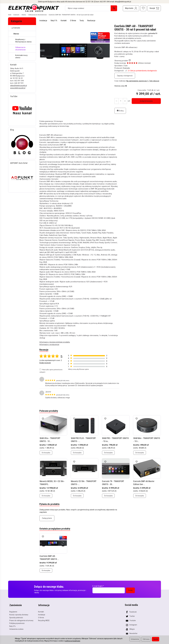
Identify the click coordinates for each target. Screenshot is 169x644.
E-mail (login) (98, 586)
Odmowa (146, 639)
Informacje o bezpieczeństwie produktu (55, 342)
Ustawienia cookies (16, 629)
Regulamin (13, 611)
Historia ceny (120, 86)
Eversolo (126, 68)
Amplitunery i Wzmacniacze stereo (23, 41)
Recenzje (44, 350)
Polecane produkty (49, 411)
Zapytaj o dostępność (125, 76)
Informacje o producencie (49, 345)
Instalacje (43, 20)
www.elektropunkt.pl (18, 88)
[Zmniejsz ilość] (125, 101)
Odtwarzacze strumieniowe (20, 49)
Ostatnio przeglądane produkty (55, 529)
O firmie (73, 20)
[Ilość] (121, 101)
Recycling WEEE (44, 620)
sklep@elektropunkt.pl (18, 86)
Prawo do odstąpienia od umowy (21, 620)
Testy (82, 20)
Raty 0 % (54, 20)
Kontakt (64, 20)
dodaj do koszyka (146, 101)
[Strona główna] (34, 8)
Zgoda (156, 639)
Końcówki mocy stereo (21, 56)
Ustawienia (135, 639)
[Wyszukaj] (114, 8)
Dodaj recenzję (45, 363)
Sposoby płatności (16, 617)
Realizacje (91, 20)
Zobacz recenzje (144, 63)
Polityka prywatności (17, 623)
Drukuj (120, 111)
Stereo (16, 34)
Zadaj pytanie (47, 518)
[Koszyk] (154, 8)
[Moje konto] (131, 8)
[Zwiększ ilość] (116, 101)
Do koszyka (46, 453)
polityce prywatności (73, 641)
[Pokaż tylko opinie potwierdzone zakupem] (40, 369)
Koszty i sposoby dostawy (19, 614)
